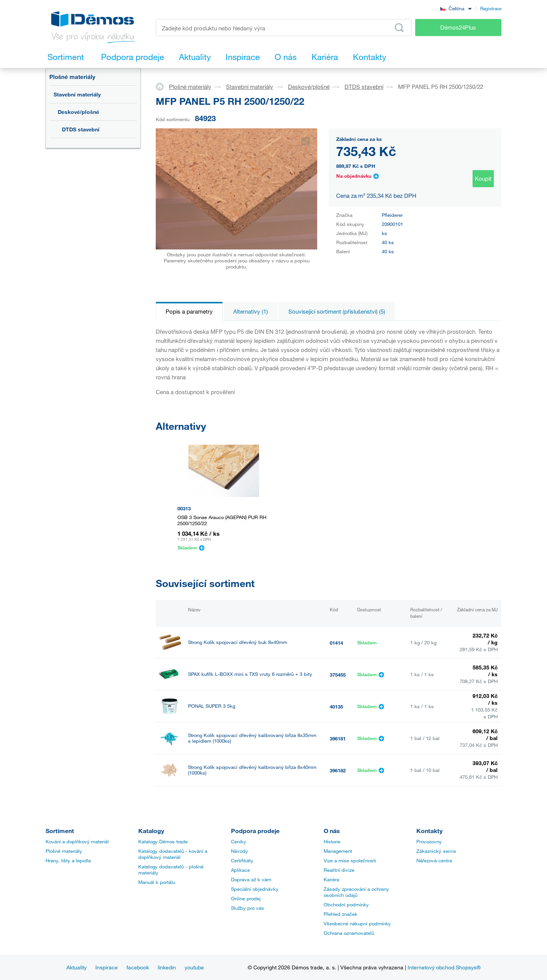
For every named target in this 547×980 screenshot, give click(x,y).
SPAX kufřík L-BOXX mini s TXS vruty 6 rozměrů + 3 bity (250, 674)
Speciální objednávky (255, 889)
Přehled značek (341, 914)
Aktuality (77, 967)
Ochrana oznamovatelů (349, 933)
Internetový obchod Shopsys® (444, 967)
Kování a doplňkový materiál (77, 841)
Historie (332, 841)
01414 (336, 643)
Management (338, 851)
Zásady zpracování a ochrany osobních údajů (356, 892)
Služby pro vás (247, 908)
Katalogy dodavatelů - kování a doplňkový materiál (173, 854)
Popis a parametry (189, 311)
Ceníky (239, 841)
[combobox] (456, 8)
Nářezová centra (434, 860)
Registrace (491, 8)
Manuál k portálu (157, 882)
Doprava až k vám (251, 879)
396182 (338, 770)
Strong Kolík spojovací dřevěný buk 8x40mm (238, 642)
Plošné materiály (72, 77)
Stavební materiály (77, 94)
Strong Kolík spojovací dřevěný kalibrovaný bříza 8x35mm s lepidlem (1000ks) (252, 738)
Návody (240, 851)
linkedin (167, 967)
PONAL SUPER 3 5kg (212, 706)
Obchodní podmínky (346, 904)
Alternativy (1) (251, 311)
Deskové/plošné (78, 112)
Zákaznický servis (436, 851)
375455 (338, 675)
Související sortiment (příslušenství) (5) (337, 311)
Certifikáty (242, 860)
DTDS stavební (81, 129)
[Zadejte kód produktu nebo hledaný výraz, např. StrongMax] (284, 28)
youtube (194, 967)
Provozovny (429, 841)
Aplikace (240, 870)
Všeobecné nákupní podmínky (357, 923)
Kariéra (331, 879)
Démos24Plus (458, 27)
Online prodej (246, 898)
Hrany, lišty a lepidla (68, 860)
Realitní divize (339, 870)
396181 (338, 739)
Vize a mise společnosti (350, 860)
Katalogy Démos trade (163, 841)
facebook (138, 967)
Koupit (483, 178)
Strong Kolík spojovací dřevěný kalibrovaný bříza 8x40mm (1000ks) (252, 770)
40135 (336, 707)
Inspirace (107, 967)
